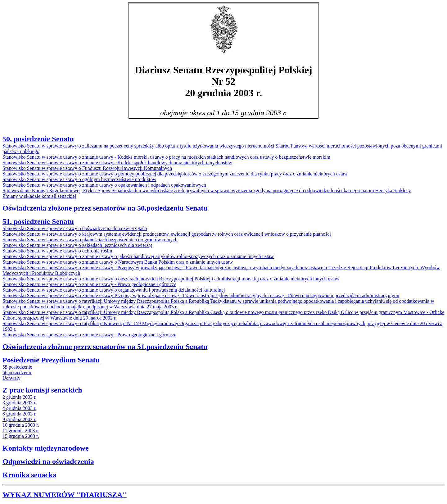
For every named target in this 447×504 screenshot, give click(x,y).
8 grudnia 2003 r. (19, 414)
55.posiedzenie (17, 367)
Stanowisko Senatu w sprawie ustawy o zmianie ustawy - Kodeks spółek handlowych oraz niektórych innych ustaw (117, 163)
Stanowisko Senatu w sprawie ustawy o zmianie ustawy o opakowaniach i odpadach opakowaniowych (104, 185)
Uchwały (11, 378)
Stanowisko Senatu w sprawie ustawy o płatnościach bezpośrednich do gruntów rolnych (90, 240)
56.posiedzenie (17, 372)
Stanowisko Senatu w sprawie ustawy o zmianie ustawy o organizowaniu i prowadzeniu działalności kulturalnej (114, 290)
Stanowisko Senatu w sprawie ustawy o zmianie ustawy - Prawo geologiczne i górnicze (89, 284)
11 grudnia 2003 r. (21, 431)
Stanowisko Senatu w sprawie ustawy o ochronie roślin (57, 251)
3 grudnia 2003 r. (19, 403)
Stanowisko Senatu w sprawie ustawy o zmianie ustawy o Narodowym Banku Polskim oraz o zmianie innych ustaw (118, 262)
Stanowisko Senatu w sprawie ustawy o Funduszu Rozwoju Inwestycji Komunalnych (87, 168)
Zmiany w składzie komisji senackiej (39, 196)
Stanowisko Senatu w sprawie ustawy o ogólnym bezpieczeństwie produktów (79, 179)
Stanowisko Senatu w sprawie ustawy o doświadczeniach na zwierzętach (75, 228)
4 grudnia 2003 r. (19, 408)
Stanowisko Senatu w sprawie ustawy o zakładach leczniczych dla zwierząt (77, 245)
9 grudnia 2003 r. (19, 419)
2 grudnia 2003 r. (19, 397)
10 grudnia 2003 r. (21, 425)
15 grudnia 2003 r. (21, 436)
